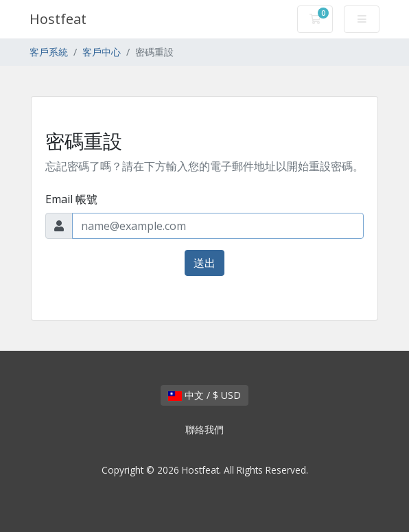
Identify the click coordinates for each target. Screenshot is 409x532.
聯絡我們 (204, 429)
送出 (204, 263)
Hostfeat (58, 19)
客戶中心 (102, 52)
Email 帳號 (71, 199)
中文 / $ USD (204, 395)
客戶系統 (49, 52)
